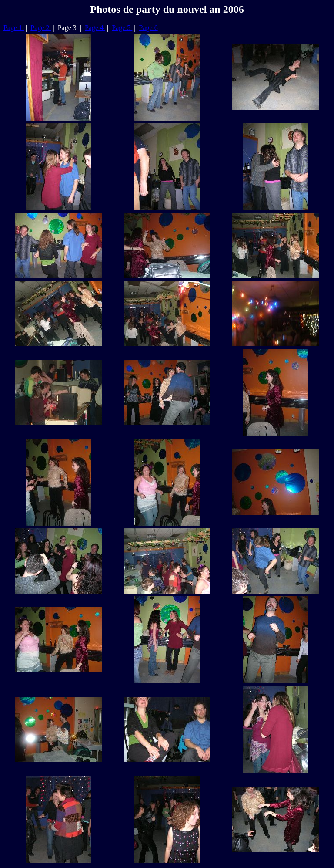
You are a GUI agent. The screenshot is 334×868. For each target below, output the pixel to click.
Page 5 (122, 28)
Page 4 (95, 28)
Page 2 (41, 28)
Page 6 (149, 28)
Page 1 (14, 28)
